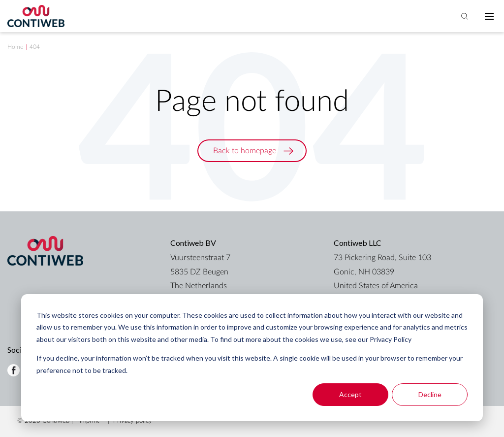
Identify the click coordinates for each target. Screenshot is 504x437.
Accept (350, 394)
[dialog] (252, 358)
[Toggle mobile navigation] (489, 16)
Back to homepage (245, 151)
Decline (430, 394)
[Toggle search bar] (465, 16)
